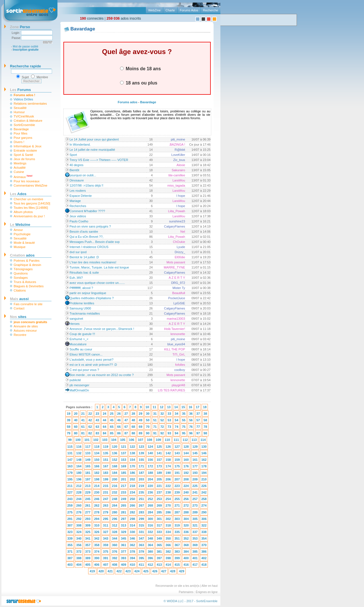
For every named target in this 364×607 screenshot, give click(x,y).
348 (150, 538)
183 (106, 473)
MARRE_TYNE (174, 267)
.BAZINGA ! (177, 144)
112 (185, 440)
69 (140, 427)
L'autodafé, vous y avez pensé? (91, 360)
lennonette (178, 334)
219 (141, 486)
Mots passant (176, 262)
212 (79, 486)
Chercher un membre (28, 199)
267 (141, 505)
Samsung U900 (80, 308)
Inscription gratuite (26, 50)
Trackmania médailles (85, 313)
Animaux (23, 176)
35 (184, 414)
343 (106, 538)
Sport (73, 155)
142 (168, 453)
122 (133, 447)
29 (140, 414)
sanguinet (76, 319)
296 (115, 519)
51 (155, 420)
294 (97, 519)
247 (106, 499)
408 (115, 565)
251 (141, 499)
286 (168, 512)
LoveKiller (178, 155)
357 (88, 545)
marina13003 (176, 319)
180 (79, 473)
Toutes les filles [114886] (31, 208)
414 (168, 565)
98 (205, 433)
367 (177, 545)
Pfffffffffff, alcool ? (81, 288)
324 (79, 532)
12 (162, 407)
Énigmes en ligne (207, 592)
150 (97, 460)
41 (83, 420)
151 (106, 460)
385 (195, 552)
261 (88, 505)
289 (195, 512)
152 (115, 460)
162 (204, 460)
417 (195, 565)
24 (104, 414)
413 (159, 565)
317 (159, 525)
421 (110, 571)
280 (115, 512)
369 (195, 545)
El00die (180, 257)
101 (87, 440)
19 (69, 414)
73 (169, 427)
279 (106, 512)
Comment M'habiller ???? (87, 211)
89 (140, 433)
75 (184, 427)
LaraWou (179, 180)
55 (184, 420)
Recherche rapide (25, 66)
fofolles (180, 365)
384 (186, 552)
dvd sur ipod (78, 252)
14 (176, 407)
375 (106, 552)
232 (115, 492)
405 (88, 565)
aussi (19, 299)
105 (123, 440)
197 (88, 479)
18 (205, 407)
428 (173, 571)
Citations (20, 290)
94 (177, 433)
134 (97, 453)
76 (191, 427)
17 (198, 407)
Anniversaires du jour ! (29, 216)
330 (133, 532)
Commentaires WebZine (30, 185)
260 (79, 505)
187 (141, 473)
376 (115, 552)
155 (141, 460)
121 (123, 447)
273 (195, 505)
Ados (18, 194)
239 (177, 492)
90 (148, 433)
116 (79, 447)
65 (112, 427)
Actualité (20, 168)
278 (97, 512)
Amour (18, 230)
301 (159, 519)
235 (141, 492)
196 (79, 479)
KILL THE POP (174, 349)
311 (106, 525)
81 (83, 433)
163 (70, 466)
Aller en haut (210, 586)
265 (123, 505)
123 (141, 447)
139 (141, 453)
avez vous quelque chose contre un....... (97, 283)
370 (204, 545)
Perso (20, 27)
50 (148, 420)
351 (177, 538)
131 (70, 453)
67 (126, 427)
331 (141, 532)
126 (168, 447)
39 (69, 420)
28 (133, 414)
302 (168, 519)
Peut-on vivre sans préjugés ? (90, 226)
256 (186, 499)
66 (119, 427)
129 (195, 447)
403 (70, 565)
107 (140, 440)
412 (150, 565)
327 (106, 532)
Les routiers (77, 191)
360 (115, 545)
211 (70, 486)
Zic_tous (179, 160)
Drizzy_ (180, 252)
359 (106, 545)
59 (69, 427)
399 (177, 558)
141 (159, 453)
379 (141, 552)
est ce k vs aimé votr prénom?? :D (93, 365)
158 (168, 460)
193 (195, 473)
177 (195, 466)
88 (133, 433)
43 (97, 420)
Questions (21, 273)
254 (168, 499)
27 (126, 414)
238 (168, 492)
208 (186, 479)
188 (150, 473)
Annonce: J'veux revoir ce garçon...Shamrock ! (102, 329)
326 (97, 532)
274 (204, 505)
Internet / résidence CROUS (89, 247)
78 (205, 427)
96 (191, 433)
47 (126, 420)
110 (167, 440)
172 (150, 466)
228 (79, 492)
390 (97, 558)
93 (169, 433)
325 (88, 532)
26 (119, 414)
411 (141, 565)
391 (106, 558)
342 (97, 538)
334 (168, 532)
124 (150, 447)
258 (204, 499)
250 (133, 499)
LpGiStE (179, 303)
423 (128, 571)
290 (204, 512)
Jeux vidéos (78, 216)
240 (186, 492)
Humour (19, 112)
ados (22, 255)
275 (70, 512)
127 (177, 447)
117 (88, 447)
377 (123, 552)
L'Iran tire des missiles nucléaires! (93, 262)
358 (97, 545)
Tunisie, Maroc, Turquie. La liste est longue (99, 267)
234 (133, 492)
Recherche (211, 10)
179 (70, 473)
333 (159, 532)
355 (70, 545)
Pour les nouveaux (27, 181)
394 (133, 558)
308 (79, 525)
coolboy (180, 370)
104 (114, 440)
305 (195, 519)
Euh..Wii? (76, 278)
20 (76, 414)
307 (70, 525)
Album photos (23, 212)
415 (177, 565)
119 (106, 447)
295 (106, 519)
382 (168, 552)
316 (150, 525)
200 (115, 479)
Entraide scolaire (25, 150)
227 (70, 492)
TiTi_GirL (179, 354)
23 (97, 414)
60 (76, 427)
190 (168, 473)
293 (88, 519)
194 (204, 473)
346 (133, 538)
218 (133, 486)
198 (97, 479)
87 (126, 433)
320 (186, 525)
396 (150, 558)
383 (177, 552)
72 (162, 427)
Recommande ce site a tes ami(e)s (178, 586)
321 (195, 525)
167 (106, 466)
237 (159, 492)
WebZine (154, 10)
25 (112, 414)
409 (123, 565)
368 (186, 545)
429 (181, 571)
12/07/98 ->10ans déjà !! (86, 185)
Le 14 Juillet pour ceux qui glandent (94, 139)
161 (195, 460)
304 (186, 519)
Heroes (74, 324)
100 (78, 440)
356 (79, 545)
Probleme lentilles (82, 303)
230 (97, 492)
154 (133, 460)
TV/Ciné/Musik (24, 116)
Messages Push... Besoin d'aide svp (94, 242)
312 (115, 525)
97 (198, 433)
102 (96, 440)
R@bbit (180, 150)
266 (133, 505)
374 (97, 552)
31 (155, 414)
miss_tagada (176, 185)
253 (159, 499)
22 (90, 414)
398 (168, 558)
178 (204, 466)
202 (133, 479)
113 (194, 440)
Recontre (20, 335)
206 (168, 479)
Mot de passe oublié (26, 47)
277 (88, 512)
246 (97, 499)
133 (88, 453)
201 (123, 479)
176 (186, 466)
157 (159, 460)
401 (195, 558)
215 (106, 486)
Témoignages (23, 269)
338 (204, 532)
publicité (75, 380)
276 (79, 512)
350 (168, 538)
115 (70, 447)
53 (169, 420)
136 (115, 453)
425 (146, 571)
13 (169, 407)
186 (133, 473)
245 (88, 499)
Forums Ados (189, 10)
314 (133, 525)
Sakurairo (178, 170)
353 (195, 538)
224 (186, 486)
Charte (170, 10)
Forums (20, 90)
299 (141, 519)
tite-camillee (177, 175)
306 (204, 519)
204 (150, 479)
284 (150, 512)
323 (70, 532)
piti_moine (178, 139)
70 (148, 427)
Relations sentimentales (30, 104)
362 (133, 545)
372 (79, 552)
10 (147, 407)
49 (140, 420)
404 (79, 565)
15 (183, 407)
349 (159, 538)
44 (104, 420)
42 (90, 420)
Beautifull (179, 293)
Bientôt (74, 170)
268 (150, 505)
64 (104, 427)
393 (123, 558)
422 (119, 571)
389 (88, 558)
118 (97, 447)
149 (88, 460)
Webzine (20, 225)
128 (186, 447)
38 (205, 414)
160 (186, 460)
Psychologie (22, 234)
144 (186, 453)
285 (159, 512)
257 (195, 499)
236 (150, 492)
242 (204, 492)
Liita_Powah (177, 211)
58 (205, 420)
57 (198, 420)
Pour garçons (23, 138)
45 (112, 420)
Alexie (181, 165)
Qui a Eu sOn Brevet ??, (86, 237)
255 (177, 499)
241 (195, 492)
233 (123, 492)
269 (159, 505)
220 (150, 486)
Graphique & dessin (27, 265)
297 (123, 519)
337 (195, 532)
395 (141, 558)
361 (123, 545)
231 (106, 492)
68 (133, 427)
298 (133, 519)
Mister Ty (179, 288)
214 (97, 486)
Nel (183, 232)
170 (133, 466)
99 (70, 440)
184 (115, 473)
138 (133, 453)
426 (155, 571)
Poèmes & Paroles (27, 261)
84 (104, 433)
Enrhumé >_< (79, 339)
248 (115, 499)
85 (112, 433)
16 (190, 407)
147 (70, 460)
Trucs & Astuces (25, 282)
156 (150, 460)
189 (159, 473)
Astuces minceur (25, 331)
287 (177, 512)
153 (123, 460)
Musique (20, 247)
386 (204, 552)
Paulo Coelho (79, 221)
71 (155, 427)
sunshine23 (177, 221)
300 (150, 519)
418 (204, 565)
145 (195, 453)
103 (105, 440)
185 (123, 473)
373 (88, 552)
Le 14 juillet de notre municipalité (92, 150)
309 (88, 525)
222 (168, 486)
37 (198, 414)
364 (150, 545)
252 (150, 499)
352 (186, 538)
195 (70, 479)
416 (186, 565)
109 (158, 440)
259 (70, 505)
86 (119, 433)
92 (162, 433)
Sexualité (20, 108)
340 (79, 538)
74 (177, 427)
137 (123, 453)
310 (97, 525)
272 (186, 505)
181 (88, 473)
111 (176, 440)
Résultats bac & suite (84, 272)
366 (168, 545)
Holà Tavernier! (175, 329)
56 (191, 420)
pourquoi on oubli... (83, 175)
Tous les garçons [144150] (32, 203)
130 (204, 447)
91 (155, 433)
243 (70, 499)
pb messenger (79, 385)
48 (133, 420)
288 (186, 512)
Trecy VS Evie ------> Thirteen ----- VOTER (99, 160)
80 (76, 433)
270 (168, 505)
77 (198, 427)
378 (133, 552)
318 (168, 525)
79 (69, 433)
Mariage (75, 201)
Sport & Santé (23, 155)
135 (106, 453)
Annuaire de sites (26, 326)
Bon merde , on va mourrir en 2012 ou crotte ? (102, 375)
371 (70, 552)
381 (159, 552)
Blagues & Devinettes (29, 286)
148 (79, 460)
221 (159, 486)
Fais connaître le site (28, 304)
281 (123, 512)
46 (119, 420)
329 (123, 532)
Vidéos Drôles (23, 99)
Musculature (78, 344)
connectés (92, 18)
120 (115, 447)
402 (204, 558)
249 (123, 499)
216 (115, 486)
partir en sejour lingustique (88, 293)
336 (186, 532)
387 (70, 558)
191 (177, 473)
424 (137, 571)
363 (141, 545)
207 (177, 479)
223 (177, 486)
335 (177, 532)
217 (123, 486)
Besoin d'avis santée (84, 232)
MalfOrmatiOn (79, 390)
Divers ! (19, 142)
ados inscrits (124, 18)
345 (123, 538)
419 (92, 571)
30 (148, 414)
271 (177, 505)
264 (115, 505)
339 (70, 538)
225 (195, 486)
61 (83, 427)
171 (141, 466)
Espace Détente (80, 196)
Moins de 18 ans (140, 69)
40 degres (76, 165)
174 (168, 466)
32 (162, 414)
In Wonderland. (80, 144)
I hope (181, 196)
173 (159, 466)
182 (97, 473)
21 (83, 414)
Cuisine (19, 172)
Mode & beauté (24, 243)
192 (186, 473)
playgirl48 (178, 385)
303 (177, 519)
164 (79, 466)
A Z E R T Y (177, 278)
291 (70, 519)
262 (97, 505)
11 (154, 407)
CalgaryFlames (175, 226)
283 (141, 512)
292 (79, 519)
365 (159, 545)
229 (88, 492)
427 (164, 571)
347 (141, 538)
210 (204, 479)
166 (97, 466)
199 (106, 479)
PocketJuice (177, 298)
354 (204, 538)
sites (18, 317)
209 (195, 479)
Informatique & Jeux (28, 146)
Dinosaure (76, 180)
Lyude (181, 247)
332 (150, 532)
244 (79, 499)
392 (115, 558)
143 (177, 453)
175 (177, 466)
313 (123, 525)
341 (88, 538)
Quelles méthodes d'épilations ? (92, 298)
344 (115, 538)
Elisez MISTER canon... (86, 354)
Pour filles (20, 133)
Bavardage (21, 129)
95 (184, 433)
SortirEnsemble (24, 125)
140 (150, 453)
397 (159, 558)
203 (141, 479)
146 (204, 453)
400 (186, 558)
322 (204, 525)
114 (203, 440)
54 (177, 420)
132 (79, 453)
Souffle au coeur (81, 349)
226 (204, 486)
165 (88, 466)
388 (79, 558)
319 (177, 525)
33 (169, 414)
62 (90, 427)
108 (149, 440)
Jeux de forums (24, 159)
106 (132, 440)
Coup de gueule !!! (82, 334)
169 (123, 466)
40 (76, 420)
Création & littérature (28, 121)
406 (97, 565)
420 (101, 571)
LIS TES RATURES (171, 390)
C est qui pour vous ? (84, 370)
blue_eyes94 (176, 344)
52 (162, 420)
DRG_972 (178, 283)
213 (88, 486)
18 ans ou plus (139, 83)
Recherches (78, 206)
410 (133, 565)
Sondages (21, 278)
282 (133, 512)
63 (97, 427)
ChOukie (179, 242)
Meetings (20, 163)
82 (90, 433)
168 (115, 466)
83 (97, 433)
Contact (19, 308)
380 (150, 552)
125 (159, 447)
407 (106, 565)
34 (177, 414)
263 (106, 505)
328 (115, 532)
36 (191, 414)
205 (159, 479)
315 (141, 525)
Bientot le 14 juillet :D (84, 257)
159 (177, 460)
